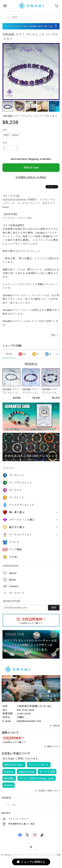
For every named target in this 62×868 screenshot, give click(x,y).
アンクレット (17, 497)
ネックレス (15, 490)
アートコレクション (20, 535)
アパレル (14, 542)
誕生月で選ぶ (17, 527)
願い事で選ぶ (17, 512)
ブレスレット (17, 475)
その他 (13, 557)
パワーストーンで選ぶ (22, 520)
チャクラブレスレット (22, 505)
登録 (54, 607)
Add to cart (31, 167)
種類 (5, 130)
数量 (5, 143)
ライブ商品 (15, 549)
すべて (9, 354)
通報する (55, 335)
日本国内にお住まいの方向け (31, 177)
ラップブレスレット (20, 483)
